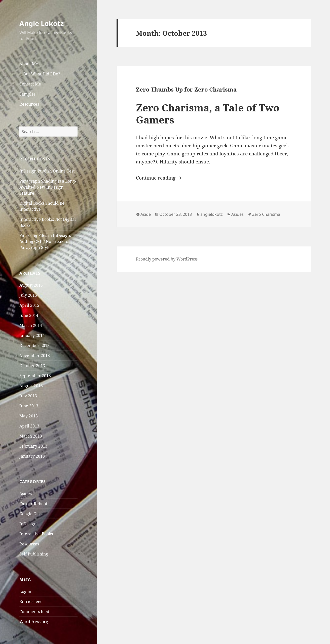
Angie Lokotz (42, 23)
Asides (26, 494)
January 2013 (32, 456)
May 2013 (29, 416)
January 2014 (32, 335)
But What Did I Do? (42, 74)
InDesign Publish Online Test (47, 171)
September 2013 (35, 376)
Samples (27, 94)
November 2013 (35, 356)
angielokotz (212, 214)
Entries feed (31, 602)
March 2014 (31, 325)
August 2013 (31, 386)
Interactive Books (36, 534)
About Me (29, 64)
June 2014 (29, 315)
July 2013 (28, 396)
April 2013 (29, 426)
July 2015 (28, 295)
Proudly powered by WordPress (167, 259)
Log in (25, 591)
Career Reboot (33, 504)
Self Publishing (34, 554)
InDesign (28, 524)
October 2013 (32, 366)
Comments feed (34, 612)
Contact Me (30, 84)
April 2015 (29, 305)
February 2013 (33, 446)
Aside (146, 214)
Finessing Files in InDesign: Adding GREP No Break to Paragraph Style (45, 241)
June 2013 (29, 406)
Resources (29, 104)
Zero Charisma (266, 214)
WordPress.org (34, 622)
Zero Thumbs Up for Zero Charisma (186, 89)
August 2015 (31, 285)
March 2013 (31, 436)
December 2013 (34, 346)
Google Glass (31, 514)
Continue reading (159, 178)
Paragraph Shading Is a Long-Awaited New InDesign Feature (48, 187)
